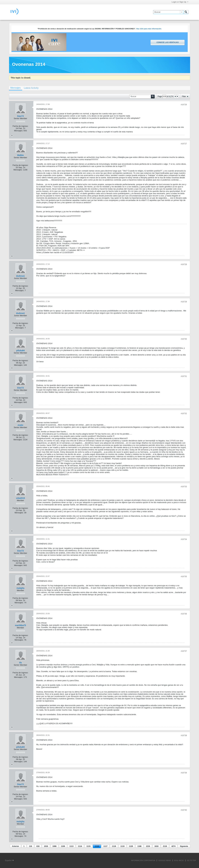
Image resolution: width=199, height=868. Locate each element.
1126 (131, 846)
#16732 (184, 414)
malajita (20, 588)
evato (20, 425)
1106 (63, 846)
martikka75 (20, 625)
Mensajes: (18, 131)
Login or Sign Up (180, 2)
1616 (157, 846)
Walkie (21, 155)
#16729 (184, 302)
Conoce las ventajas (167, 42)
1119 (122, 846)
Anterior (15, 846)
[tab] (16, 88)
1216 (148, 846)
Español (9, 860)
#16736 (184, 614)
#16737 (184, 651)
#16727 (184, 144)
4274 (173, 846)
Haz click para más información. (149, 29)
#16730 (184, 339)
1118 (114, 846)
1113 (71, 846)
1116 (97, 846)
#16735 (184, 577)
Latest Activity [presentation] (31, 88)
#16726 (184, 105)
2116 (165, 846)
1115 (88, 846)
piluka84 (20, 350)
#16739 (184, 773)
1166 (139, 846)
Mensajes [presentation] (16, 88)
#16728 (184, 264)
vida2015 (20, 498)
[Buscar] (168, 12)
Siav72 (20, 116)
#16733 (184, 487)
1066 (55, 846)
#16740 (184, 810)
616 (38, 846)
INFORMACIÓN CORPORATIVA (143, 860)
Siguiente (184, 846)
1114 (80, 846)
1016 (46, 846)
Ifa (20, 663)
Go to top (191, 860)
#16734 (184, 539)
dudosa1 (21, 276)
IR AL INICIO (179, 860)
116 (30, 846)
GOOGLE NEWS (165, 860)
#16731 (184, 376)
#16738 (184, 735)
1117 (106, 846)
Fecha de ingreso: (20, 126)
